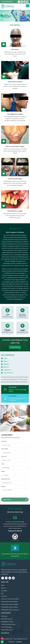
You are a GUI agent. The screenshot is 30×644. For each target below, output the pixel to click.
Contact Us (4, 596)
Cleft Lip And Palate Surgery (15, 146)
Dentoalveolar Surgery (15, 211)
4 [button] (18, 540)
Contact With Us (15, 347)
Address (3, 471)
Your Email (4, 456)
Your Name (4, 441)
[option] (15, 16)
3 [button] (16, 540)
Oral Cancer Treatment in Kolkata (10, 599)
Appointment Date (6, 479)
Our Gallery (4, 591)
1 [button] (12, 540)
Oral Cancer (15, 49)
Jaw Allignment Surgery (15, 114)
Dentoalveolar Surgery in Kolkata (10, 604)
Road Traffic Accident (15, 82)
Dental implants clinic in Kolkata (9, 602)
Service (3, 464)
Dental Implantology (15, 179)
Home (3, 585)
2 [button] (14, 540)
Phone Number (5, 449)
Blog (2, 594)
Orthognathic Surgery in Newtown (10, 610)
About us (4, 588)
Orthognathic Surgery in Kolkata (10, 607)
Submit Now (16, 500)
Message (3, 486)
